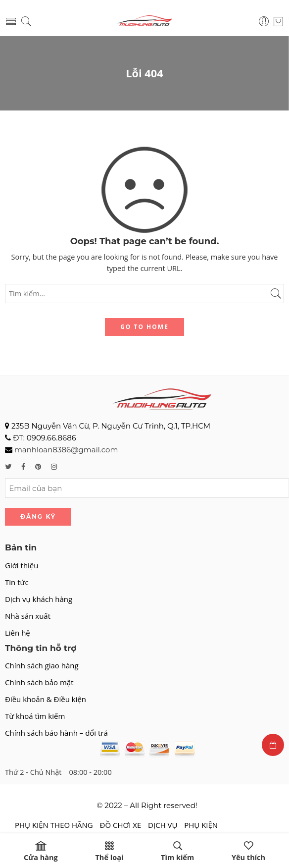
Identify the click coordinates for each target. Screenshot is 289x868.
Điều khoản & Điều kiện (46, 699)
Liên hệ (18, 633)
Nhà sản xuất (28, 616)
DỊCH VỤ (163, 825)
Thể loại (109, 851)
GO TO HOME (144, 327)
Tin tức (17, 582)
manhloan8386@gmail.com (66, 450)
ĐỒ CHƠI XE (121, 825)
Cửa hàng (41, 851)
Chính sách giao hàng (42, 665)
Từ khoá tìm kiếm (35, 716)
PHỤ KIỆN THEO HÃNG (54, 825)
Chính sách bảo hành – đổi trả (56, 733)
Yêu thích (248, 851)
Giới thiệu (22, 565)
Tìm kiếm (177, 851)
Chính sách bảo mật (39, 682)
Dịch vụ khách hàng (39, 599)
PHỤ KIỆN (201, 825)
